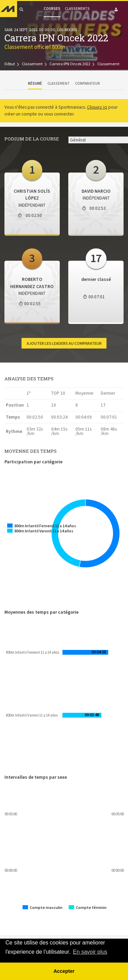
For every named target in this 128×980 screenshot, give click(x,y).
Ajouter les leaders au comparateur (64, 343)
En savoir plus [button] (90, 952)
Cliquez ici (97, 107)
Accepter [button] (64, 971)
